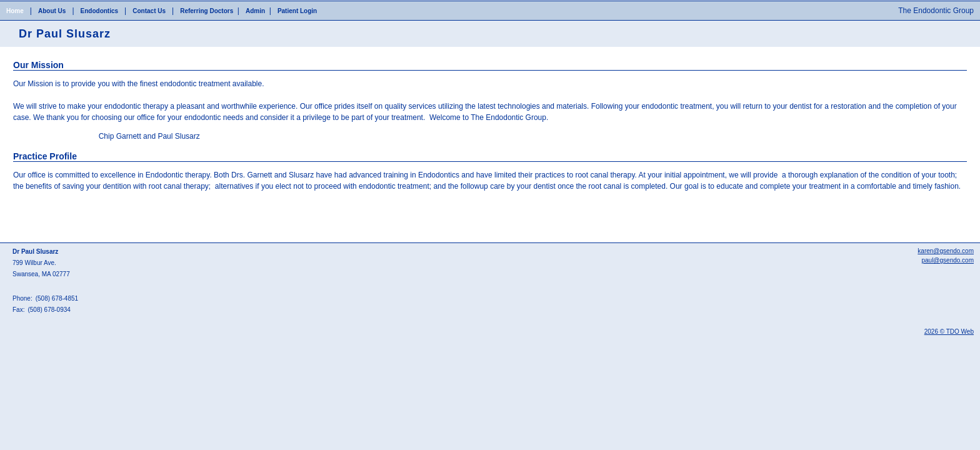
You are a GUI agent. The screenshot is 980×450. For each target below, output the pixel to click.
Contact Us (149, 11)
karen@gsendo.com (946, 251)
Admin (255, 11)
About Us (52, 11)
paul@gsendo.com (947, 260)
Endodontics (100, 11)
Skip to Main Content (35, 4)
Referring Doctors (207, 11)
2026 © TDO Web (949, 332)
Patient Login (297, 11)
